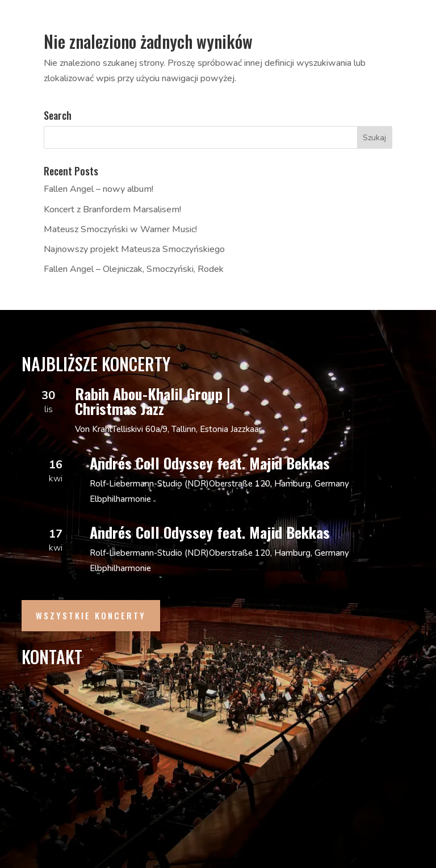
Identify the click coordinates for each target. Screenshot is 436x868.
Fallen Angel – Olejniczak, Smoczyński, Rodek (134, 269)
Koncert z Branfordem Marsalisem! (112, 209)
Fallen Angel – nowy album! (98, 189)
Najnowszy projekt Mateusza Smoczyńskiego (134, 249)
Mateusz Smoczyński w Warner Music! (120, 229)
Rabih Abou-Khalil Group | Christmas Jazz (153, 401)
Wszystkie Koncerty (91, 615)
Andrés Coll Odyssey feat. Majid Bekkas (210, 463)
